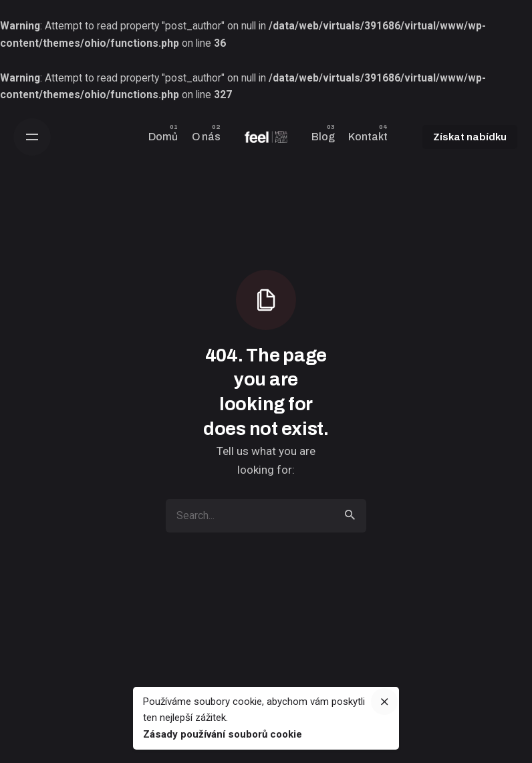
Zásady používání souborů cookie (223, 734)
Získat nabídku (470, 137)
